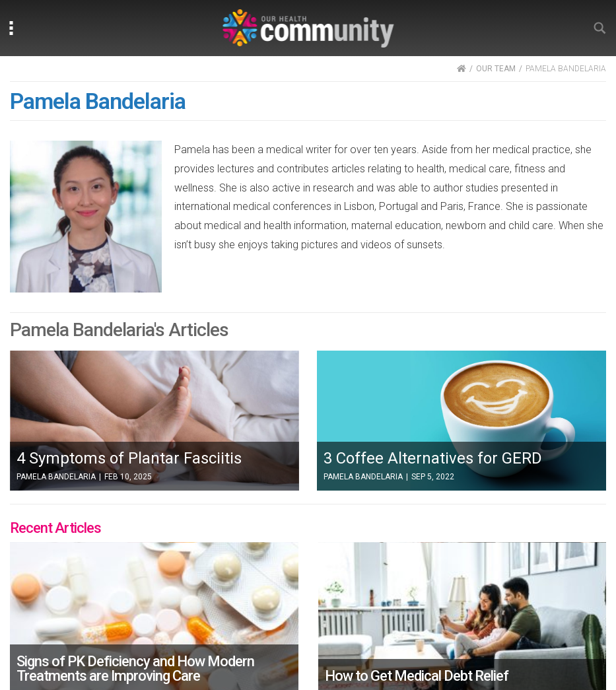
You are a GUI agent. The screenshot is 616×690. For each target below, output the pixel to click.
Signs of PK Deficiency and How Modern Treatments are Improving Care (135, 669)
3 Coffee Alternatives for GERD (433, 458)
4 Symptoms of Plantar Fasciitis (129, 458)
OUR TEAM (496, 69)
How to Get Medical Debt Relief (417, 676)
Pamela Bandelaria (56, 477)
